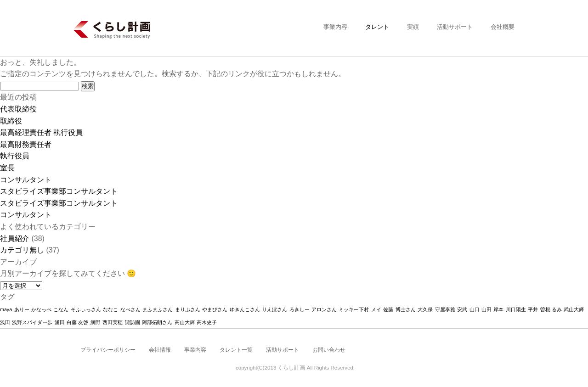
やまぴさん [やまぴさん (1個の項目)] (215, 309)
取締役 (11, 121)
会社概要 (503, 27)
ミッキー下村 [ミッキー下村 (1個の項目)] (354, 309)
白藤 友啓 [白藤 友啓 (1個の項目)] (77, 322)
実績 (413, 27)
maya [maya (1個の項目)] (6, 309)
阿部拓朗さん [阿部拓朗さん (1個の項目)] (157, 322)
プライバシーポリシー (108, 350)
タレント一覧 (236, 350)
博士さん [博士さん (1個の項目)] (406, 309)
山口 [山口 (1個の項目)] (475, 309)
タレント (377, 27)
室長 (7, 168)
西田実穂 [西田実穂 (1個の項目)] (113, 322)
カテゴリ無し (22, 250)
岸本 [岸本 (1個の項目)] (498, 309)
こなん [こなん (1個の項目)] (61, 309)
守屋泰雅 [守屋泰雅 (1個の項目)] (445, 309)
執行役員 (15, 156)
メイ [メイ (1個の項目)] (376, 309)
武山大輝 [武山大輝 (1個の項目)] (574, 309)
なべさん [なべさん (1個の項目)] (130, 309)
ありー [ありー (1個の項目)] (22, 309)
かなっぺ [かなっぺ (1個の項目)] (41, 309)
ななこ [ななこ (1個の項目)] (110, 309)
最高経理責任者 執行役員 (41, 132)
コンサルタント (26, 180)
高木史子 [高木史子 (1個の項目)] (207, 322)
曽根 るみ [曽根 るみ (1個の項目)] (551, 309)
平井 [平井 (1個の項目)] (533, 309)
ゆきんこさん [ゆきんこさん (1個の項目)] (245, 309)
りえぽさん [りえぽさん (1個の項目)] (274, 309)
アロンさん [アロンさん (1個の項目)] (324, 309)
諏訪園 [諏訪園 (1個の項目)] (133, 322)
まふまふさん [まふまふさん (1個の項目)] (158, 309)
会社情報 (160, 350)
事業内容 (335, 27)
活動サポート (455, 27)
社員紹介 (15, 238)
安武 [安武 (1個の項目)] (462, 309)
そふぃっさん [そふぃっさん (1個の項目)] (86, 309)
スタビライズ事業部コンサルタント (59, 191)
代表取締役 (18, 109)
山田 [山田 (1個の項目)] (486, 309)
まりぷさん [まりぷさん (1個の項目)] (188, 309)
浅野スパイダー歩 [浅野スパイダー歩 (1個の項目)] (32, 322)
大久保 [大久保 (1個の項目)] (425, 309)
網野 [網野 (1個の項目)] (96, 322)
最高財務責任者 (26, 144)
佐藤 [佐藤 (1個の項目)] (388, 309)
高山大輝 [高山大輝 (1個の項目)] (185, 322)
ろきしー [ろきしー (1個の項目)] (300, 309)
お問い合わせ (329, 350)
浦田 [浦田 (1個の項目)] (60, 322)
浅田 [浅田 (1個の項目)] (5, 322)
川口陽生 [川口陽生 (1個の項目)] (516, 309)
